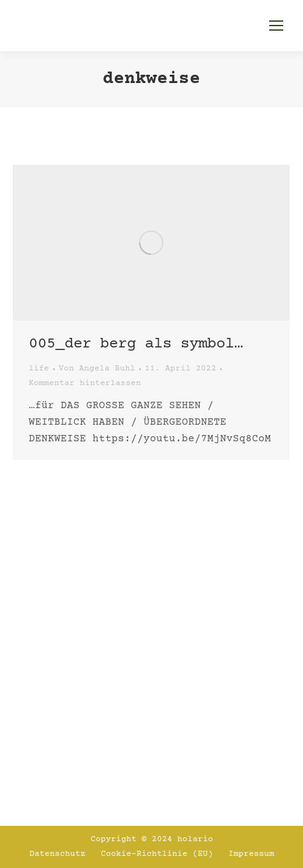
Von (97, 369)
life (39, 369)
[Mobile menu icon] (276, 26)
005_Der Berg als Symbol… (136, 344)
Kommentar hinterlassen (85, 383)
